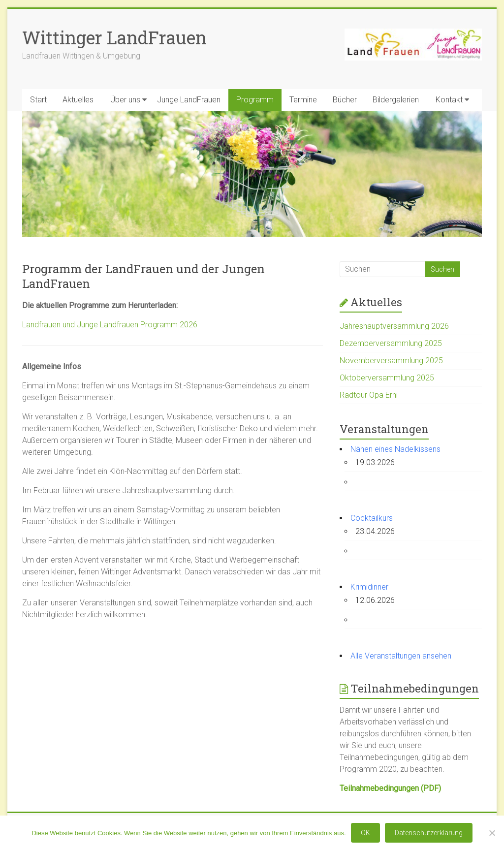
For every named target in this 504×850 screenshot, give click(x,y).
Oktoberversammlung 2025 (387, 378)
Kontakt (449, 100)
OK (365, 833)
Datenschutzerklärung (429, 833)
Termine (303, 100)
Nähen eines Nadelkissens (395, 449)
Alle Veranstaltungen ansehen (401, 656)
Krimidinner (369, 587)
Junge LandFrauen (189, 100)
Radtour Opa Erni (369, 395)
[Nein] (492, 833)
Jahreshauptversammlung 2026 (394, 326)
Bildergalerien (396, 100)
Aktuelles (78, 100)
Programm (255, 100)
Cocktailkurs (372, 518)
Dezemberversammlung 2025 (391, 343)
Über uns (125, 100)
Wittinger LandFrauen (114, 37)
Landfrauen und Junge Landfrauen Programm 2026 (110, 325)
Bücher (345, 100)
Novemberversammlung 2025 (391, 361)
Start (38, 100)
